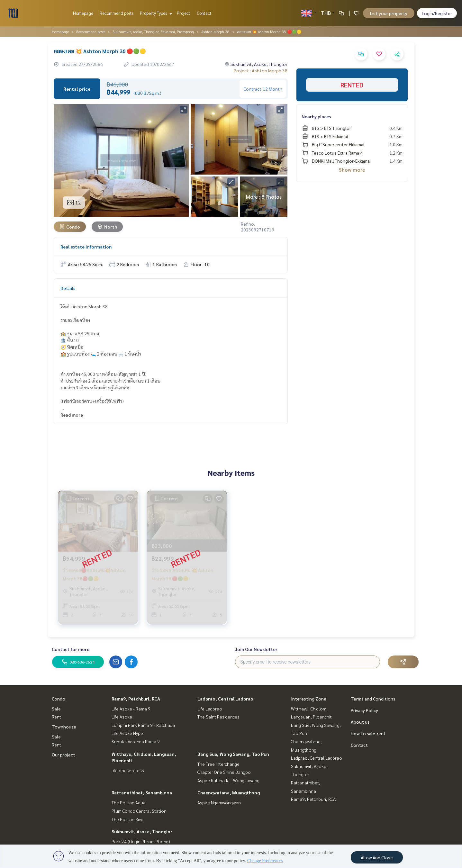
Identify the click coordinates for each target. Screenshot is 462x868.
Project (184, 13)
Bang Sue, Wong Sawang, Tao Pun (233, 754)
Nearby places (316, 116)
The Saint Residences (218, 717)
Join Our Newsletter (256, 649)
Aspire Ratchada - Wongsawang (228, 780)
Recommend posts (117, 13)
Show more (352, 170)
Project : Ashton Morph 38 (261, 70)
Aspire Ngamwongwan (219, 802)
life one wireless (128, 770)
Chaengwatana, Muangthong (229, 792)
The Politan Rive (127, 819)
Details (68, 288)
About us (360, 722)
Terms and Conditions (373, 699)
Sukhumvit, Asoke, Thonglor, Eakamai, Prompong (153, 32)
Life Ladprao (210, 709)
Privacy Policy (364, 710)
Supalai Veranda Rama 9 (136, 741)
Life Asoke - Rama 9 (131, 709)
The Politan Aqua (129, 802)
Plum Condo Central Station (139, 811)
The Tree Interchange (218, 764)
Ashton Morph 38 (215, 32)
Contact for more (71, 649)
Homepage (83, 13)
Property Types (155, 13)
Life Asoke (122, 717)
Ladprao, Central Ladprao (225, 699)
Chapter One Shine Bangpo (224, 772)
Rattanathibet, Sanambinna (142, 792)
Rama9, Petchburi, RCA (136, 699)
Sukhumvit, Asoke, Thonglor (142, 831)
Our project (63, 755)
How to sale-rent (368, 733)
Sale (56, 709)
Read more (72, 415)
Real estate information (86, 247)
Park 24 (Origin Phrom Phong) (141, 841)
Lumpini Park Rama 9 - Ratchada (143, 725)
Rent (56, 717)
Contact (204, 13)
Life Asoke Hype (127, 733)
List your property (389, 13)
